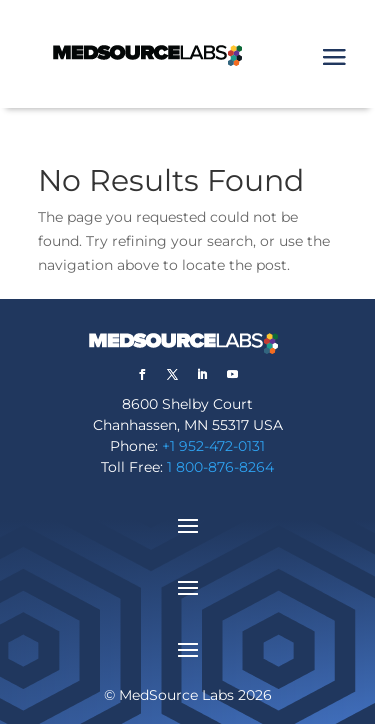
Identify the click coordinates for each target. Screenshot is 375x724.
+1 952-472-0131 (213, 446)
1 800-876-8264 (220, 467)
